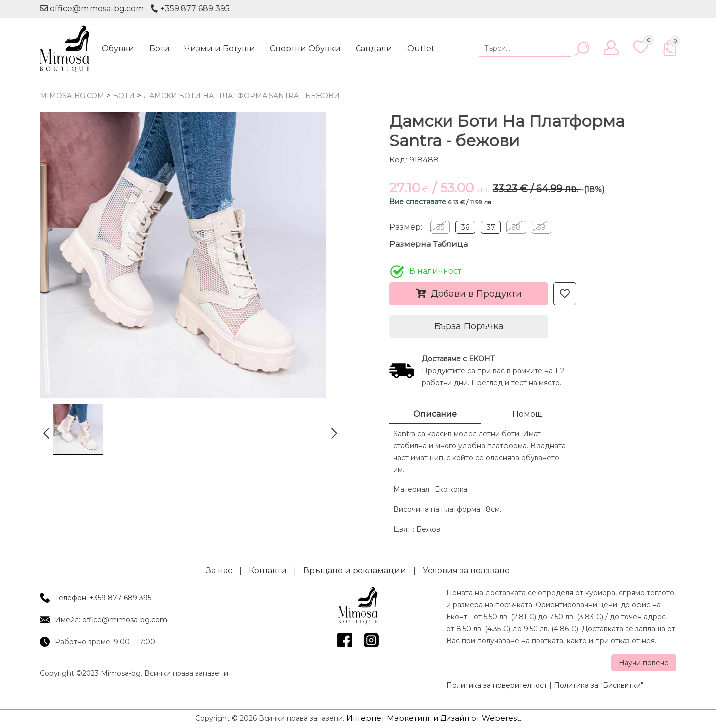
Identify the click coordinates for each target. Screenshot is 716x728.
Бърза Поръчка (469, 326)
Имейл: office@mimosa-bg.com (111, 620)
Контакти (268, 571)
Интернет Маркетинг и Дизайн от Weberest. (434, 718)
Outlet (421, 48)
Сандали (374, 48)
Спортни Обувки (305, 48)
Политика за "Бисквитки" (599, 685)
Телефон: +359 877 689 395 (103, 598)
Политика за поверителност (497, 685)
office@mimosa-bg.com (92, 9)
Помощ (527, 414)
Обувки (118, 48)
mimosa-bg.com (72, 96)
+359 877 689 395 (190, 9)
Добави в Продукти (469, 294)
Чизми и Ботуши (220, 48)
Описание (435, 414)
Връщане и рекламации (355, 571)
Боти (159, 48)
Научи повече (644, 663)
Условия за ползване (466, 571)
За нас (219, 571)
